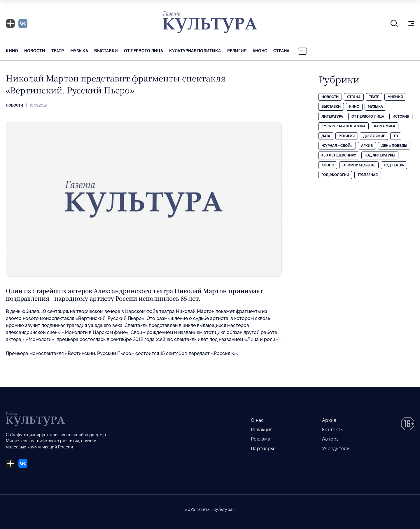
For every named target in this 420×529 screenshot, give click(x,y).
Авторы (331, 439)
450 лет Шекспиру (339, 155)
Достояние (374, 136)
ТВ (396, 136)
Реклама (261, 439)
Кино (12, 51)
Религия (237, 51)
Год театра (394, 165)
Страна (281, 51)
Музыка (79, 51)
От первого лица (143, 51)
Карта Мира (385, 126)
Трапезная (368, 175)
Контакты (333, 430)
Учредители (336, 449)
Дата (326, 136)
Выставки (106, 51)
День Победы (394, 146)
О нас (257, 420)
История (401, 116)
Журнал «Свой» (337, 146)
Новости (35, 51)
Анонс (260, 51)
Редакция (262, 430)
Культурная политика (195, 51)
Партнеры (262, 449)
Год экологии (335, 175)
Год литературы (380, 155)
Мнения (395, 97)
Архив (367, 146)
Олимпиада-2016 (359, 165)
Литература (332, 116)
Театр (58, 51)
